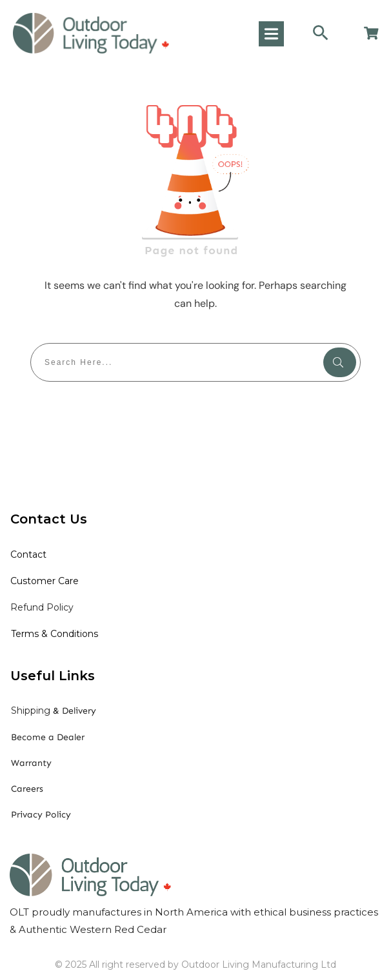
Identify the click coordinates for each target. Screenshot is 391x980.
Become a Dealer (48, 737)
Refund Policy (42, 607)
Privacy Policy (41, 815)
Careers (27, 789)
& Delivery (54, 711)
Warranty (31, 763)
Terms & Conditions (55, 634)
